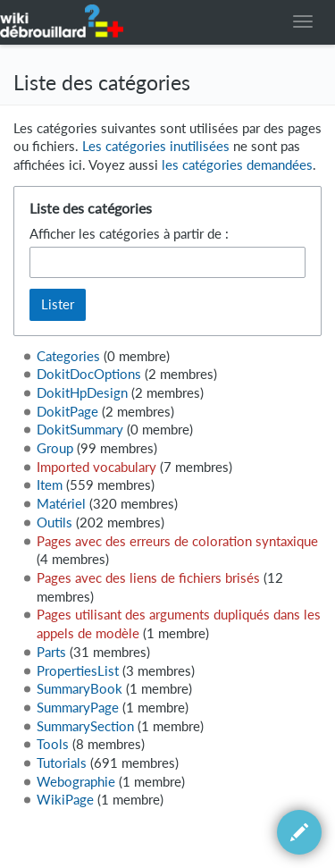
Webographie (76, 782)
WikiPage (65, 800)
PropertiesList (78, 671)
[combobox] (168, 262)
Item (50, 485)
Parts (51, 652)
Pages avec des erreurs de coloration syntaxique (177, 541)
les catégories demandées (237, 165)
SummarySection (85, 726)
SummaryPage (78, 708)
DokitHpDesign (82, 393)
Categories (68, 356)
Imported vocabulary (96, 467)
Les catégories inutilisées (156, 146)
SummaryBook (80, 689)
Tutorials (62, 763)
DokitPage (67, 412)
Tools (53, 744)
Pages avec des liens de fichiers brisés (148, 578)
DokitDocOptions (89, 374)
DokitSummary (80, 430)
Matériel (61, 504)
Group (55, 448)
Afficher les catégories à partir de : (129, 234)
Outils (54, 522)
